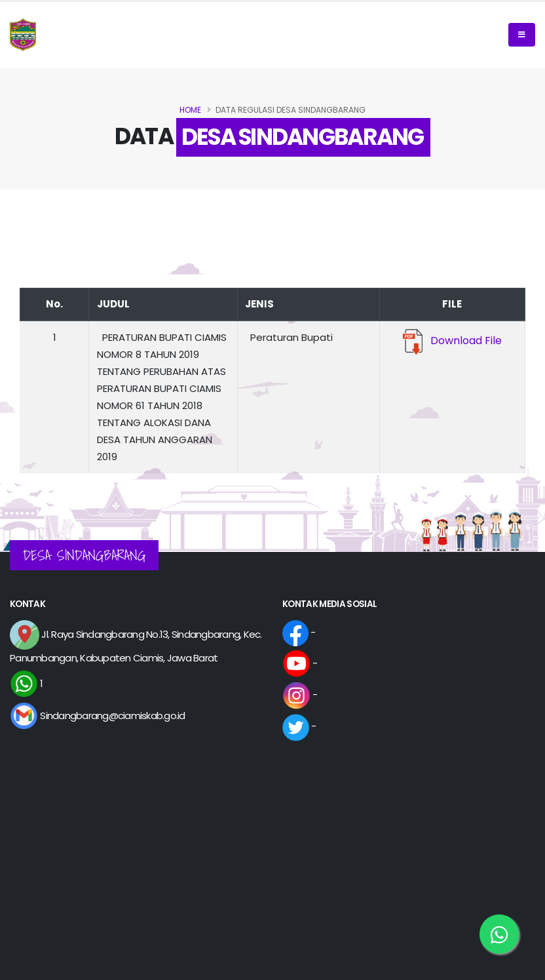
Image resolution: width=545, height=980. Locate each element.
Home (190, 110)
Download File (452, 341)
